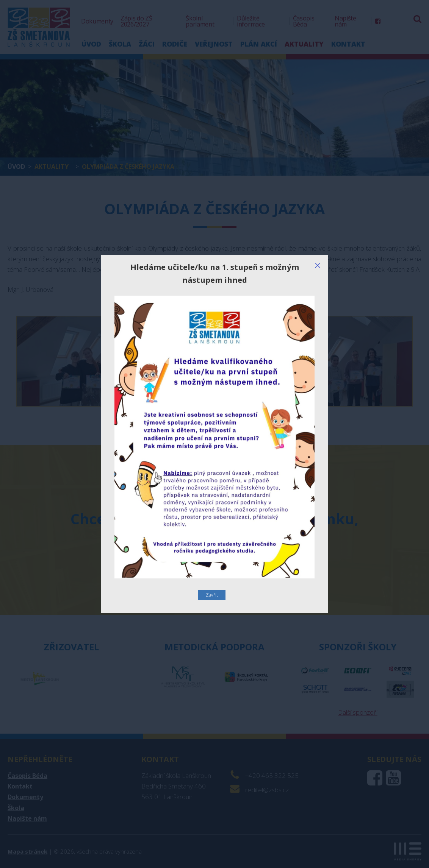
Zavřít (212, 595)
